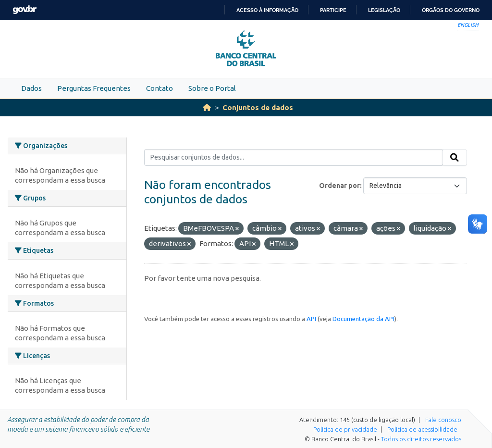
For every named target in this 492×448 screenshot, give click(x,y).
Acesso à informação (267, 10)
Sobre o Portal (212, 88)
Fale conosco (443, 420)
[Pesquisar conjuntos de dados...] (293, 158)
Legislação (384, 10)
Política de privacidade (345, 429)
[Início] (207, 107)
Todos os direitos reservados (421, 439)
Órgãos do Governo (451, 10)
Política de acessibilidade (422, 429)
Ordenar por (339, 186)
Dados (31, 88)
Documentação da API (363, 319)
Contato (160, 88)
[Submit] (455, 158)
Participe (333, 10)
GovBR (25, 10)
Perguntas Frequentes (94, 88)
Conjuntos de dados (258, 107)
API (311, 319)
